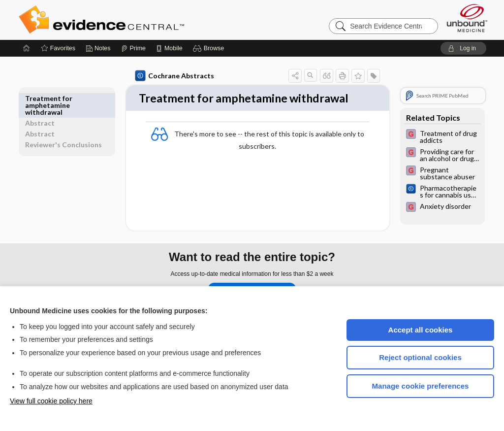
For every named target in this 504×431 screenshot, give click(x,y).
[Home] (27, 48)
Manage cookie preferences (421, 386)
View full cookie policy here (51, 401)
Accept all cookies (421, 330)
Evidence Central (141, 20)
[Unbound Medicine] (467, 18)
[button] (210, 48)
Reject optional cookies (420, 357)
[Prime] (133, 48)
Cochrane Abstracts (173, 76)
